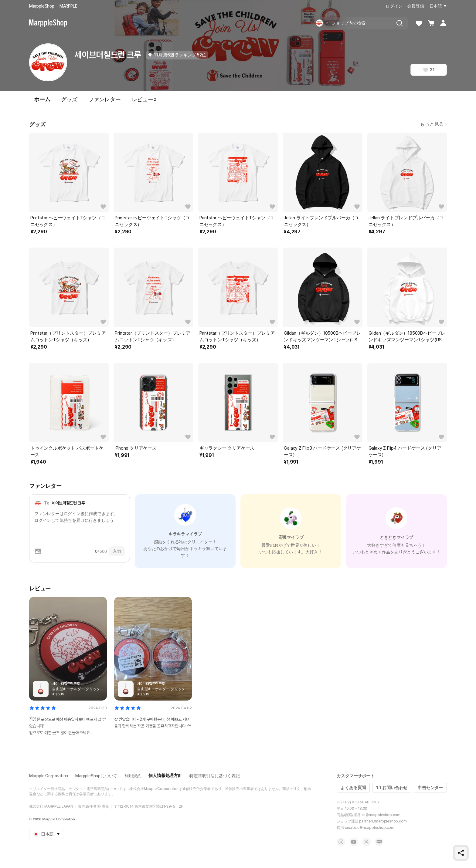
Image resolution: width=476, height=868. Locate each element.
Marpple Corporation (49, 776)
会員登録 (415, 6)
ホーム (42, 102)
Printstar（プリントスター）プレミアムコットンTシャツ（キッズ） (68, 336)
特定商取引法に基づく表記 (215, 776)
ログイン (394, 6)
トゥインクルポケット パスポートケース (67, 451)
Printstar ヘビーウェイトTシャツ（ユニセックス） (68, 221)
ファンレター (105, 99)
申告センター (430, 788)
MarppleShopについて (96, 776)
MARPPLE (68, 6)
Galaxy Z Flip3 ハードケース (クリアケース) (322, 451)
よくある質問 (353, 788)
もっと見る (433, 124)
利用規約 (133, 776)
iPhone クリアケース (136, 448)
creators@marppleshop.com (370, 828)
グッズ (69, 99)
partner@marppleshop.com (383, 821)
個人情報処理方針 (165, 775)
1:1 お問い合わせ (392, 788)
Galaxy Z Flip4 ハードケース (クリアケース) (405, 451)
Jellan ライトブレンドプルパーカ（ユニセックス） (321, 221)
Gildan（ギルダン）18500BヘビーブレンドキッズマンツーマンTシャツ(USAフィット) (322, 337)
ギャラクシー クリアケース (227, 448)
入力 (117, 551)
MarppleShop (42, 6)
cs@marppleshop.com (381, 815)
